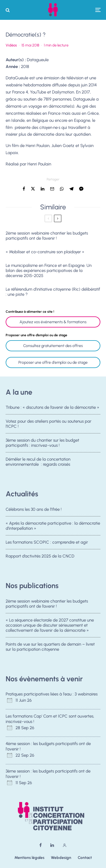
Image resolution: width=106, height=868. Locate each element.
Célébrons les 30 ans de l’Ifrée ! (34, 509)
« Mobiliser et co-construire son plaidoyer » (45, 252)
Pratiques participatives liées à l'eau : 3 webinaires (52, 694)
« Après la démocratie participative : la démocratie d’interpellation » (53, 526)
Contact (85, 858)
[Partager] (24, 189)
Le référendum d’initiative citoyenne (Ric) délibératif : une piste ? (53, 292)
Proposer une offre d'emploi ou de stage (53, 362)
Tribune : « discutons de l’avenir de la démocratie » (52, 407)
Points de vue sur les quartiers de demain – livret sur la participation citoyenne (50, 647)
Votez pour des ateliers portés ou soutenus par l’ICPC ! (48, 424)
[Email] (52, 189)
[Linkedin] (52, 845)
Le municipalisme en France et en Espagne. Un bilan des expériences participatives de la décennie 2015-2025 (49, 271)
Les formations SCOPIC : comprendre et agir (47, 542)
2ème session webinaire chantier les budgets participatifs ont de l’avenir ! (47, 236)
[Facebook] (41, 845)
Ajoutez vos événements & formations (53, 322)
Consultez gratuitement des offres (53, 346)
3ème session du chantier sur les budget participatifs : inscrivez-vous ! (42, 443)
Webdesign (61, 858)
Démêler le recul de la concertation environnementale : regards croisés (38, 464)
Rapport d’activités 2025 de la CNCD (40, 558)
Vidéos (11, 45)
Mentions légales (29, 858)
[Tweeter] (33, 189)
